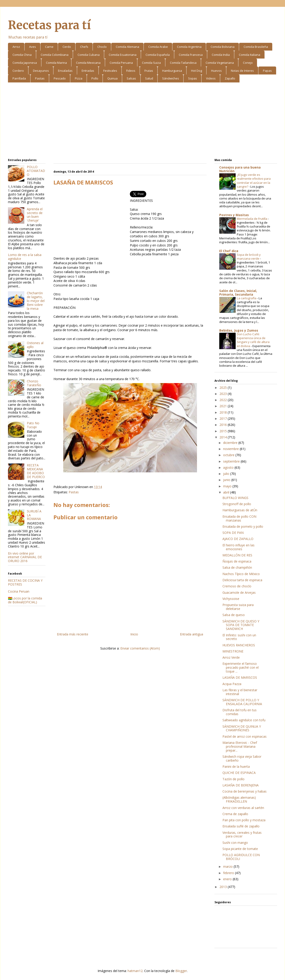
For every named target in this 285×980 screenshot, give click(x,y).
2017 (224, 418)
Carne (49, 47)
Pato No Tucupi (33, 425)
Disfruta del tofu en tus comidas (240, 712)
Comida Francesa (191, 55)
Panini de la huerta (236, 766)
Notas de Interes (242, 71)
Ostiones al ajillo (35, 345)
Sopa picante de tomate (240, 849)
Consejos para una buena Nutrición (240, 169)
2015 (224, 431)
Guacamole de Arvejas (239, 592)
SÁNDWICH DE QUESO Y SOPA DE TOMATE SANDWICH (241, 625)
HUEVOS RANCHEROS (239, 645)
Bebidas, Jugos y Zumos (239, 330)
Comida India (221, 55)
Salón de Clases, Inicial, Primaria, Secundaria (238, 293)
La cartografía (247, 298)
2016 (224, 425)
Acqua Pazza (232, 684)
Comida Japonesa (25, 63)
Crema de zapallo (235, 814)
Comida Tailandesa (183, 63)
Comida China (22, 55)
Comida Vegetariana (220, 63)
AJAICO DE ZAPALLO (238, 539)
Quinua (112, 78)
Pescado (60, 78)
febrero (229, 873)
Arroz (16, 47)
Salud (149, 78)
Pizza (79, 78)
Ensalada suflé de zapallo (241, 826)
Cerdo (67, 47)
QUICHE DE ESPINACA (239, 773)
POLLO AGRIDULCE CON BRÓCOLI (241, 857)
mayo (228, 486)
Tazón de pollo (233, 779)
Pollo (95, 78)
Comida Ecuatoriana (123, 55)
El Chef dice (229, 251)
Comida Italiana (250, 55)
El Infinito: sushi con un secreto (239, 637)
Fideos (131, 71)
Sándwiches (171, 78)
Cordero (18, 71)
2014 (224, 437)
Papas (267, 71)
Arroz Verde (231, 657)
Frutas (149, 71)
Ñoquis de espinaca (237, 561)
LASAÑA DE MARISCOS (240, 677)
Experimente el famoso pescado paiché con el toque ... (241, 667)
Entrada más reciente (73, 634)
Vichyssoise (231, 599)
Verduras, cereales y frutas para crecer (242, 834)
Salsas (131, 78)
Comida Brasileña (256, 47)
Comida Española (158, 55)
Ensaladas (65, 71)
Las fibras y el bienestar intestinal (240, 692)
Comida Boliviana (223, 47)
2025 (224, 388)
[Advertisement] (142, 121)
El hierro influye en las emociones (238, 547)
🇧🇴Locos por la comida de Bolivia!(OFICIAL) (25, 600)
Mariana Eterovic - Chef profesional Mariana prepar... (240, 746)
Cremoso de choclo (237, 586)
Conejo (248, 63)
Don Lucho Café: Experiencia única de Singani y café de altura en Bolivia (253, 340)
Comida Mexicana (88, 63)
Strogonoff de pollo (237, 504)
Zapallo (230, 78)
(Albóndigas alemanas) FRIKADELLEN (239, 799)
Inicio (134, 634)
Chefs (84, 47)
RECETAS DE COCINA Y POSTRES (25, 582)
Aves (33, 47)
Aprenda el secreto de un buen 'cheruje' (35, 215)
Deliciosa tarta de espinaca (242, 580)
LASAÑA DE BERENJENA (241, 785)
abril (227, 492)
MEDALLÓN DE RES (237, 555)
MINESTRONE (233, 651)
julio (227, 474)
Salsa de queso (234, 615)
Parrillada (19, 78)
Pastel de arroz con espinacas (245, 736)
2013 (224, 887)
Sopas (193, 78)
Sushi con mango (235, 843)
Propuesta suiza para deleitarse (238, 607)
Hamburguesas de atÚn (240, 510)
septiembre (232, 461)
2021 (224, 406)
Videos (211, 78)
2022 (224, 400)
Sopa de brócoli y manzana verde (249, 257)
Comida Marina (56, 63)
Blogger (181, 971)
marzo (228, 866)
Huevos (216, 71)
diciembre (231, 443)
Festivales (110, 71)
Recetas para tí (49, 25)
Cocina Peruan (19, 591)
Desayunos (41, 71)
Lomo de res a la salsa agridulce (25, 257)
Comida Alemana (127, 47)
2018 (224, 412)
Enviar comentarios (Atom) (140, 648)
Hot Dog (197, 71)
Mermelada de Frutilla (252, 219)
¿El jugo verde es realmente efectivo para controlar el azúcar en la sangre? (254, 181)
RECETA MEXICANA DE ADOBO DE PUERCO (36, 471)
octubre (229, 455)
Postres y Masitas (234, 215)
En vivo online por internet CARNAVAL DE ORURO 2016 (25, 557)
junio (227, 480)
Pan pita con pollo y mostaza (244, 820)
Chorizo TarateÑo (34, 383)
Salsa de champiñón (237, 567)
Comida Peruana (121, 63)
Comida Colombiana (55, 55)
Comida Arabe (158, 47)
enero (228, 879)
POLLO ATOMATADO (36, 171)
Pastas (40, 78)
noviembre (231, 449)
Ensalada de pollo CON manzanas (239, 518)
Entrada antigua (192, 634)
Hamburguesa (172, 71)
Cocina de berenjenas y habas (245, 791)
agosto (229, 467)
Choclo (102, 47)
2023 (224, 394)
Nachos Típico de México (241, 574)
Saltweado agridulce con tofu (244, 720)
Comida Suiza (151, 63)
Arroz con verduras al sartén (243, 808)
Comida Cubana (89, 55)
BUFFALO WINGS (235, 498)
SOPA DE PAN (233, 533)
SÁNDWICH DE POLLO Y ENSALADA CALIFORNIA (242, 702)
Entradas (88, 71)
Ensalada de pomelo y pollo (243, 526)
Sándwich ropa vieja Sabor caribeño (242, 758)
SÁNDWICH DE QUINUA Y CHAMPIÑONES (242, 728)
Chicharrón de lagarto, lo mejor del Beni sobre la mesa (36, 301)
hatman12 (135, 971)
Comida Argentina (189, 47)
